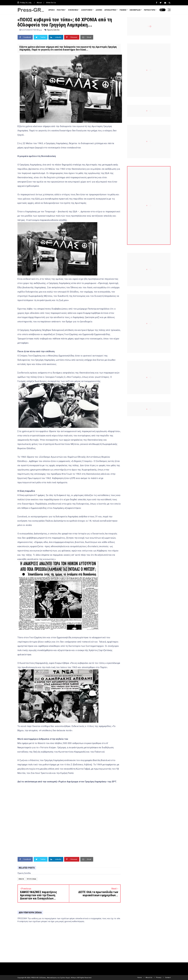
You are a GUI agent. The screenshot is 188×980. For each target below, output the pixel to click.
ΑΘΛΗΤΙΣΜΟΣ (87, 10)
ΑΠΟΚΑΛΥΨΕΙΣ (110, 10)
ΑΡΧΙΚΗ (51, 10)
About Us (149, 978)
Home (140, 978)
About (39, 3)
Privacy (159, 978)
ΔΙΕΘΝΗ (99, 10)
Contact (168, 978)
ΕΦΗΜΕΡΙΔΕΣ (135, 10)
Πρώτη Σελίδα (53, 30)
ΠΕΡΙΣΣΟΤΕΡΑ (150, 10)
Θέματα (21, 879)
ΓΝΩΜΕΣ (123, 10)
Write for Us (51, 3)
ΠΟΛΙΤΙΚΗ (61, 10)
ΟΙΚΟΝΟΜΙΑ (73, 10)
